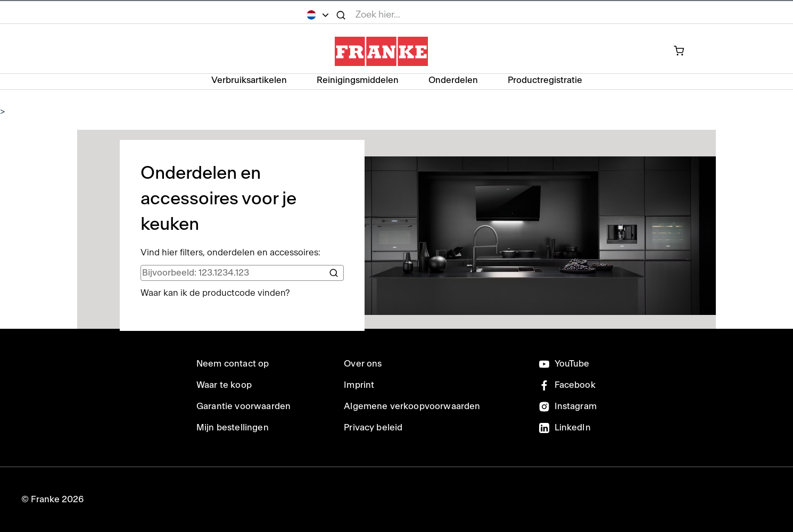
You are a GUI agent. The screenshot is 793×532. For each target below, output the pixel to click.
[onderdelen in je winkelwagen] (685, 52)
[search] (242, 273)
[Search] (334, 273)
